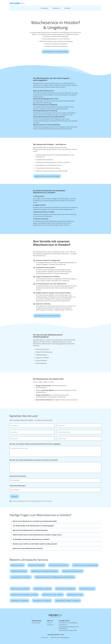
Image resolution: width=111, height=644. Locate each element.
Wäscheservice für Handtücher (59, 565)
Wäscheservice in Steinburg (20, 601)
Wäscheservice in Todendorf (42, 601)
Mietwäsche (56, 8)
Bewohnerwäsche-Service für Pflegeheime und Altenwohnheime (55, 577)
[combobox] (79, 432)
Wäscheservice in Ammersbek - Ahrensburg (24, 595)
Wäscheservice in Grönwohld (20, 589)
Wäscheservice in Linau (87, 589)
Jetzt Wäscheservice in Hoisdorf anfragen (55, 52)
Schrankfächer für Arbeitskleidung (68, 623)
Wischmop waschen (17, 565)
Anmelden (67, 8)
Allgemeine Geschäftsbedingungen (60, 637)
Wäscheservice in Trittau (75, 595)
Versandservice (63, 625)
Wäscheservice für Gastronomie (73, 571)
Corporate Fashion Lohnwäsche (21, 577)
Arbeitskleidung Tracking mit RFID (68, 630)
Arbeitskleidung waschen (19, 571)
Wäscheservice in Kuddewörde (65, 589)
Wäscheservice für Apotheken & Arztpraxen (45, 571)
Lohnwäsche (44, 8)
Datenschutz (45, 637)
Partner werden (36, 623)
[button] (55, 521)
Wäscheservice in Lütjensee (43, 589)
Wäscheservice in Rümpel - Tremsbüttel (68, 601)
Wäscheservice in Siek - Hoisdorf (53, 595)
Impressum (50, 625)
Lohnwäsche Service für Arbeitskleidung (85, 565)
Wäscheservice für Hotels (36, 565)
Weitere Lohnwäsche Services (29, 560)
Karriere (49, 623)
